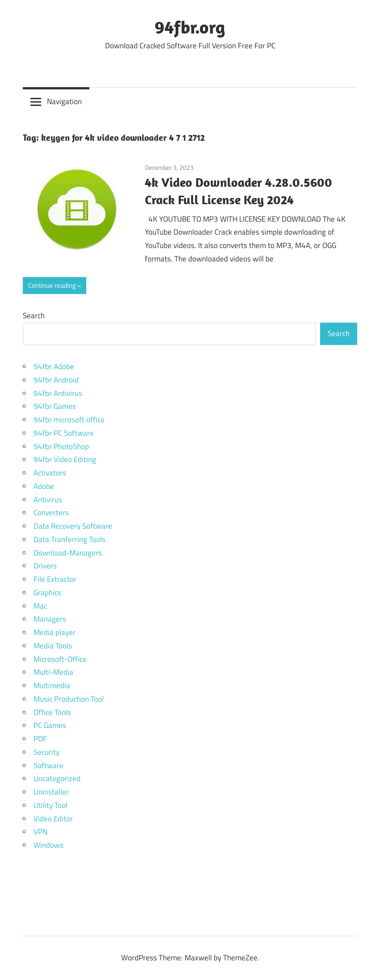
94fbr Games (55, 406)
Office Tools (52, 712)
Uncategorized (57, 778)
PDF (40, 739)
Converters (51, 513)
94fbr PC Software (64, 433)
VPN (40, 832)
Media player (55, 632)
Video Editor (53, 819)
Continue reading (52, 285)
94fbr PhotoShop (61, 446)
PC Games (50, 725)
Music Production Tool (69, 699)
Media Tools (53, 646)
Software (49, 765)
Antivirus (48, 500)
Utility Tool (51, 805)
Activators (50, 473)
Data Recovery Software (73, 526)
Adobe (44, 486)
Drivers (45, 566)
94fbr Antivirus (58, 393)
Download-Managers (68, 553)
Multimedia (52, 686)
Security (46, 752)
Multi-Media (53, 672)
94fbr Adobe (54, 366)
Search (34, 315)
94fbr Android (56, 380)
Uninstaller (51, 792)
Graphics (47, 593)
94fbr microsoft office (69, 420)
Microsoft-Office (60, 659)
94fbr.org (190, 27)
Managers (50, 619)
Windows (49, 845)
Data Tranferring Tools (70, 539)
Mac (40, 606)
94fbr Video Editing (65, 459)
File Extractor (55, 579)
